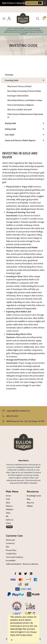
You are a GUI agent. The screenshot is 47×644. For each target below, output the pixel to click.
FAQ (7, 547)
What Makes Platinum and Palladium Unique (25, 100)
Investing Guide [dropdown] (25, 80)
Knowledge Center (34, 496)
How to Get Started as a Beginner (21, 105)
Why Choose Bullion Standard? (20, 110)
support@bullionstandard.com (18, 411)
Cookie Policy (11, 554)
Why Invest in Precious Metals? (19, 86)
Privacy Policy (11, 550)
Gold (8, 499)
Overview (9, 75)
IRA (7, 516)
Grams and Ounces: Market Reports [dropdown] (25, 140)
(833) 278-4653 (12, 416)
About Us (30, 503)
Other (8, 513)
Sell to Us (10, 520)
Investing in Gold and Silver (18, 96)
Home (8, 496)
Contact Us (10, 543)
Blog (29, 499)
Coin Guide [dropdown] (25, 135)
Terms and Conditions (15, 557)
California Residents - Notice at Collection (22, 564)
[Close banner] (45, 3)
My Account (10, 540)
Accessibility (11, 560)
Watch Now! (34, 3)
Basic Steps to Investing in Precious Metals (24, 91)
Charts (8, 523)
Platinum (9, 506)
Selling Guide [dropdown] (25, 129)
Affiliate (30, 506)
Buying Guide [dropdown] (25, 123)
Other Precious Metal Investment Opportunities (25, 116)
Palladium (10, 509)
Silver (8, 503)
